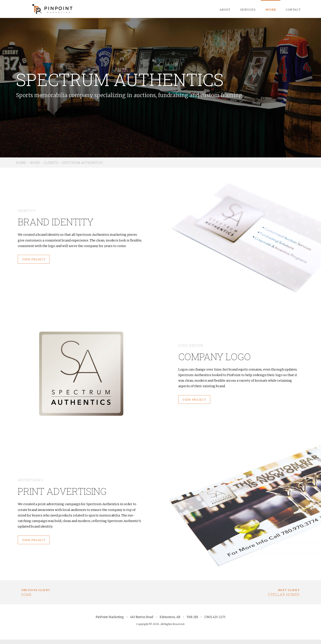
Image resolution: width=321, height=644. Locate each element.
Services (248, 10)
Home (21, 163)
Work (271, 10)
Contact (293, 10)
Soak (36, 592)
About (225, 10)
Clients (51, 163)
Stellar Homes (284, 592)
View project (34, 259)
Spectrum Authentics (82, 163)
